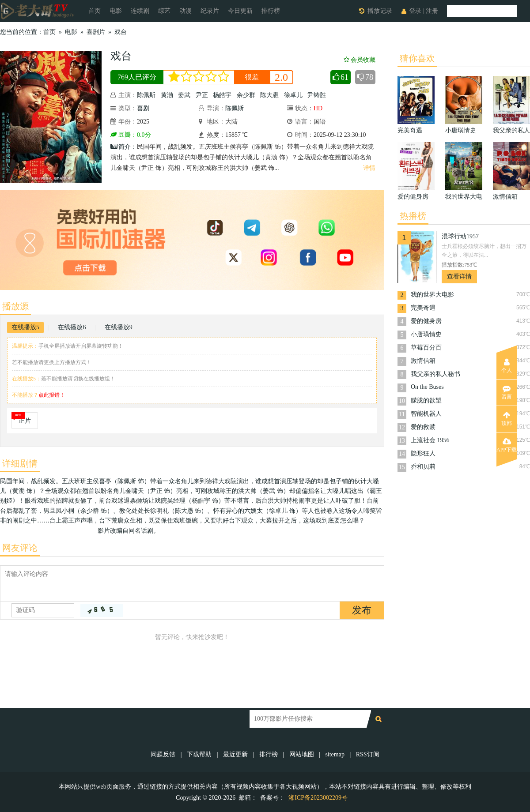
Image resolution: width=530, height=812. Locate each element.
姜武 (184, 95)
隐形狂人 (423, 453)
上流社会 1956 (430, 440)
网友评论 (20, 548)
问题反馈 (164, 754)
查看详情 (459, 276)
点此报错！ (52, 395)
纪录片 (210, 11)
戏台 (121, 32)
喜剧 (143, 108)
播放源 (15, 306)
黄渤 (167, 95)
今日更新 (240, 11)
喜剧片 (96, 32)
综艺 (164, 11)
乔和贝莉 (423, 467)
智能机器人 (426, 414)
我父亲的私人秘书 (435, 374)
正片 (25, 421)
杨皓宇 (222, 95)
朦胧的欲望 (426, 400)
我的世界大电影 (432, 295)
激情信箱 (423, 361)
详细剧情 (20, 463)
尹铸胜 (317, 95)
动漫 (185, 11)
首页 (95, 11)
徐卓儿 (293, 95)
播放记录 (380, 11)
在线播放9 (119, 327)
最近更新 (235, 754)
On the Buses (427, 387)
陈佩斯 (146, 95)
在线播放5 (25, 327)
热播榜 (413, 216)
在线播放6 (72, 327)
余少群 (246, 95)
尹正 (202, 95)
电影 (116, 11)
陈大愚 (269, 95)
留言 (507, 392)
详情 (369, 168)
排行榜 (271, 11)
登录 (415, 11)
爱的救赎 (423, 427)
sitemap (335, 754)
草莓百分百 (426, 348)
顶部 (507, 419)
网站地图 (302, 754)
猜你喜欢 (417, 58)
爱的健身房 (426, 321)
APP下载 (507, 445)
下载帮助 (199, 754)
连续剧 (140, 11)
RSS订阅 (368, 754)
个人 (507, 366)
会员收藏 (360, 60)
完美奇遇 (423, 308)
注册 (432, 11)
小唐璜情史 (426, 334)
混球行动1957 (460, 236)
